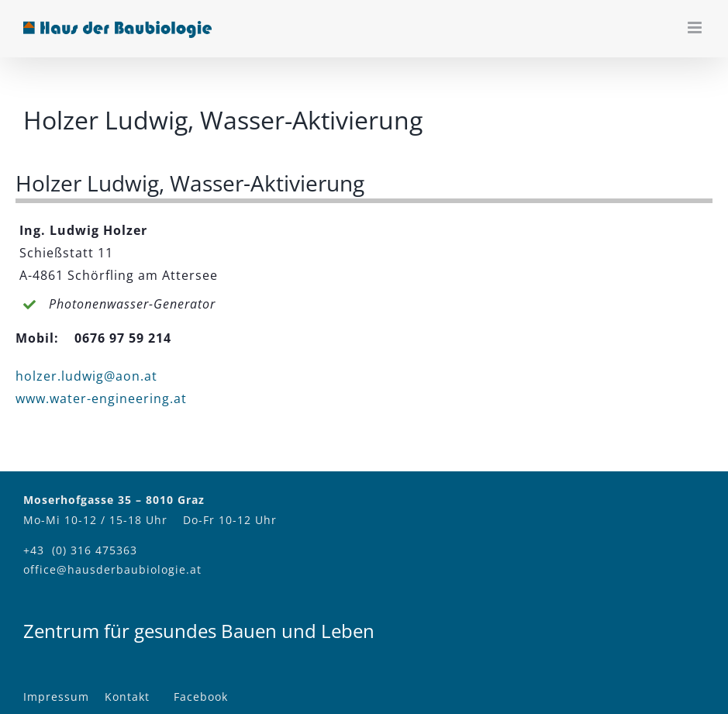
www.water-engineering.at (101, 398)
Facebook (201, 697)
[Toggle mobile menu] (696, 28)
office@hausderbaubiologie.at (112, 569)
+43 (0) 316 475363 (80, 550)
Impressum (56, 697)
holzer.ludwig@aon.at (86, 376)
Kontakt (127, 697)
